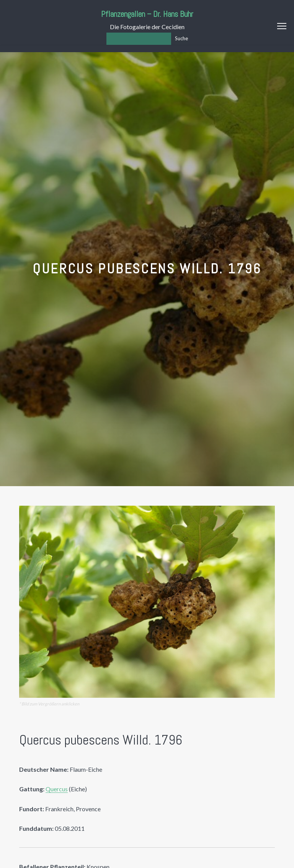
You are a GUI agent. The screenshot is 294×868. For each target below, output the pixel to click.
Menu (282, 26)
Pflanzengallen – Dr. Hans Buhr (147, 14)
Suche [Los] (181, 38)
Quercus (57, 789)
